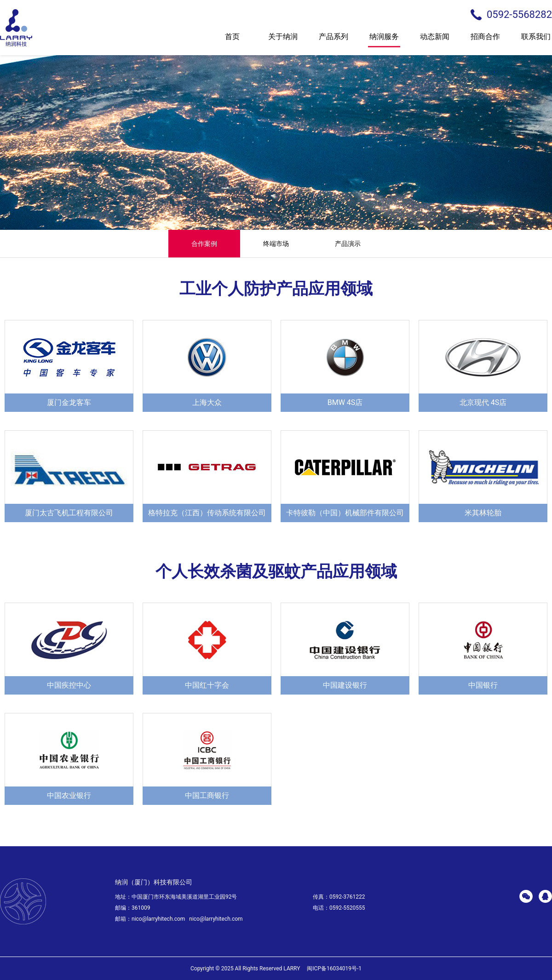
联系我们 (536, 39)
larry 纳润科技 (16, 28)
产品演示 (348, 244)
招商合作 (485, 39)
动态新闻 (435, 39)
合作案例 (204, 244)
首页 (232, 39)
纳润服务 (384, 39)
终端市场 (276, 244)
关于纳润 (283, 39)
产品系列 (333, 39)
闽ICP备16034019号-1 (334, 969)
